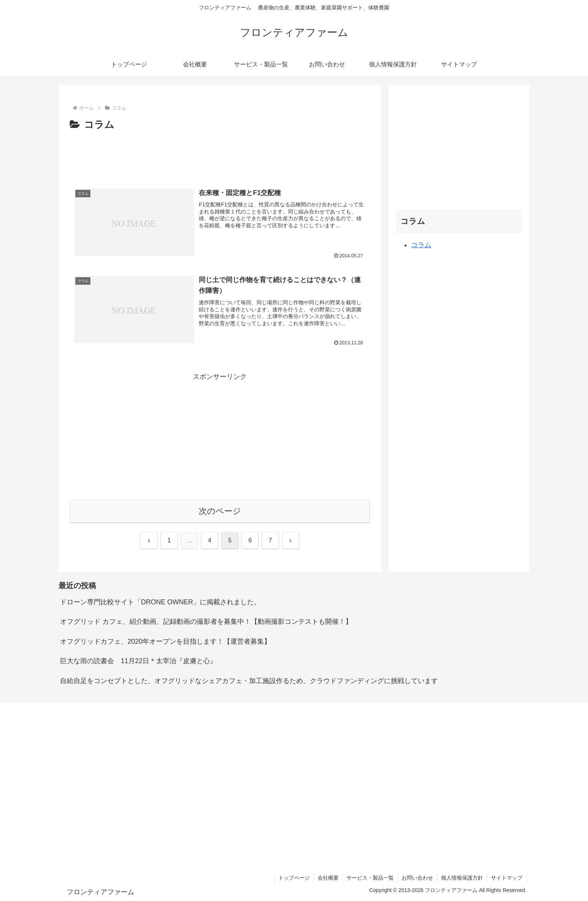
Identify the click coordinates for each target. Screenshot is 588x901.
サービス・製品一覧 (370, 878)
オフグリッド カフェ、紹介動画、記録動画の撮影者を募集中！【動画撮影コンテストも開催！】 (206, 622)
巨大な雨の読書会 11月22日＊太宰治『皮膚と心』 (138, 661)
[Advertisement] (220, 154)
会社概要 (328, 878)
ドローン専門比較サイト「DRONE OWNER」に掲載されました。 (160, 602)
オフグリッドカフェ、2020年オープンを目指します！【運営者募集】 (165, 641)
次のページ (220, 511)
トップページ (294, 878)
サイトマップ (507, 878)
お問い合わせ (417, 878)
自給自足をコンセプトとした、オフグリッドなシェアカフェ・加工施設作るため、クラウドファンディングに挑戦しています (249, 681)
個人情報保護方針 (462, 878)
